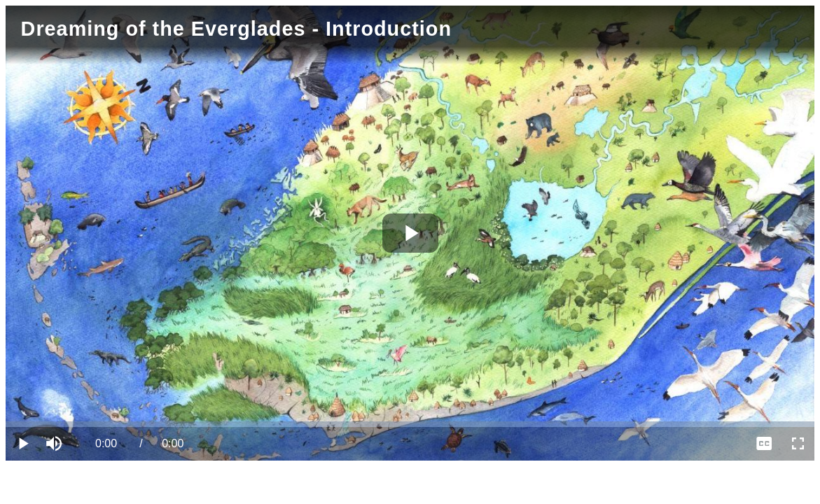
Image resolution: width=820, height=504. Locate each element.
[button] (56, 444)
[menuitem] (764, 444)
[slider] (410, 424)
